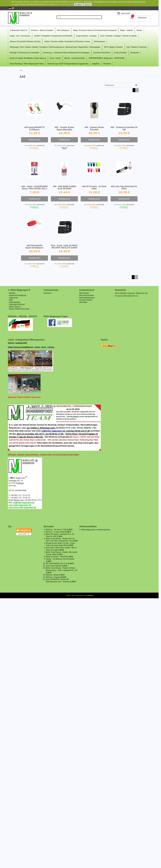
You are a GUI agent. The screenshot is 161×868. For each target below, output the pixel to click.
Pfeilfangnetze (99, 41)
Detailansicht (34, 140)
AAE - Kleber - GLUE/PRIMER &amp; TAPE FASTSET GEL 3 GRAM (34, 189)
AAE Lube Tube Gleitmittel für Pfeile (124, 188)
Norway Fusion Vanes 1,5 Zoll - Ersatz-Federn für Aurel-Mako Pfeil (61, 544)
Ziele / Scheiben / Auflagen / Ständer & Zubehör (119, 36)
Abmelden (83, 302)
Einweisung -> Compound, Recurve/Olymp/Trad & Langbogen (66, 53)
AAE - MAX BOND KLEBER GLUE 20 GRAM (64, 188)
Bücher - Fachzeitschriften (75, 58)
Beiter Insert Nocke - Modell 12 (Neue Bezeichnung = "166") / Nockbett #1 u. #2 (62, 569)
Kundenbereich (87, 290)
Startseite (47, 293)
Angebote (96, 64)
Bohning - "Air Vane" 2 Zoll (56, 529)
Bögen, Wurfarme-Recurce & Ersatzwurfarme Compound (95, 30)
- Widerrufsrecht (14, 307)
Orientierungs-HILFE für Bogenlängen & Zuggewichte (68, 64)
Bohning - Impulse (53, 577)
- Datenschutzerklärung (17, 295)
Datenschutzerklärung (64, 4)
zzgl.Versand (41, 145)
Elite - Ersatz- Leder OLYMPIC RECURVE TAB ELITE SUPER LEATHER (64, 248)
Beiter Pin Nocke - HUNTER (57, 557)
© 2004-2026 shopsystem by (79, 595)
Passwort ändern (86, 300)
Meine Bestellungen (87, 298)
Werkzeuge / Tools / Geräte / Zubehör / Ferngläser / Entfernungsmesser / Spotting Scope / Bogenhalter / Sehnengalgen (55, 47)
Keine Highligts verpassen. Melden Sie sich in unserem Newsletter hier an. (131, 294)
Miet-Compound (63, 30)
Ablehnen (87, 4)
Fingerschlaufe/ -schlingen (86, 36)
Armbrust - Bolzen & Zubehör (42, 30)
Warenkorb (142, 18)
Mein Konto (126, 13)
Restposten (135, 53)
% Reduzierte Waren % (19, 30)
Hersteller (107, 64)
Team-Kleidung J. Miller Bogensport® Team (27, 64)
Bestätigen (78, 4)
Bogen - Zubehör (127, 30)
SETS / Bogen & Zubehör (113, 47)
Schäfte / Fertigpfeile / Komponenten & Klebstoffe (53, 36)
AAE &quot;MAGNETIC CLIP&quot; (34, 128)
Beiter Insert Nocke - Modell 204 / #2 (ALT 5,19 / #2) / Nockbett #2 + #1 (60, 540)
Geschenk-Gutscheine (102, 53)
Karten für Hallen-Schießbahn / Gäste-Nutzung (28, 58)
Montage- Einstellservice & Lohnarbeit (25, 53)
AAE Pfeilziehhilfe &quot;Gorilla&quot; (34, 247)
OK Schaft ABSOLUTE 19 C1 (57, 563)
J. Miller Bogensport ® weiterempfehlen (95, 530)
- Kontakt (12, 293)
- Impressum (13, 298)
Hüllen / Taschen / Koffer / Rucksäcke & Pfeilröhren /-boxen (67, 41)
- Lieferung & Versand (16, 304)
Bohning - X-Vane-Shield (56, 532)
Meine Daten (84, 293)
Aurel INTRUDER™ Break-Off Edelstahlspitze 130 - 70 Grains (58, 580)
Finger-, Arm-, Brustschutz (20, 36)
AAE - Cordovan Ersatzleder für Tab (124, 128)
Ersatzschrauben (120, 53)
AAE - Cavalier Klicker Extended (94, 128)
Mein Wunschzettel (87, 295)
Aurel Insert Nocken (54, 566)
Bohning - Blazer (52, 575)
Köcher (139, 30)
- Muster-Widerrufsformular (19, 309)
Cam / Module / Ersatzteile (137, 47)
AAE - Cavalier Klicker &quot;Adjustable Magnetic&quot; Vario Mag (64, 129)
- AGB (10, 300)
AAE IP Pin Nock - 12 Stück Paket (94, 188)
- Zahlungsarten (14, 302)
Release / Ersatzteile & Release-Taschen (25, 41)
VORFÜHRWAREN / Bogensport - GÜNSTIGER (106, 58)
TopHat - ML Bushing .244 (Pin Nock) (60, 559)
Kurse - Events (55, 58)
